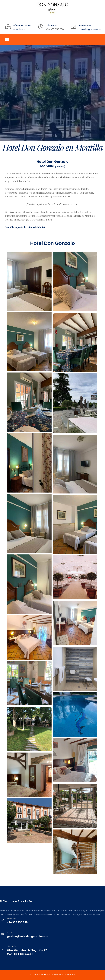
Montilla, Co (19, 29)
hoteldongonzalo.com (90, 29)
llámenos (70, 975)
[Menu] (7, 40)
